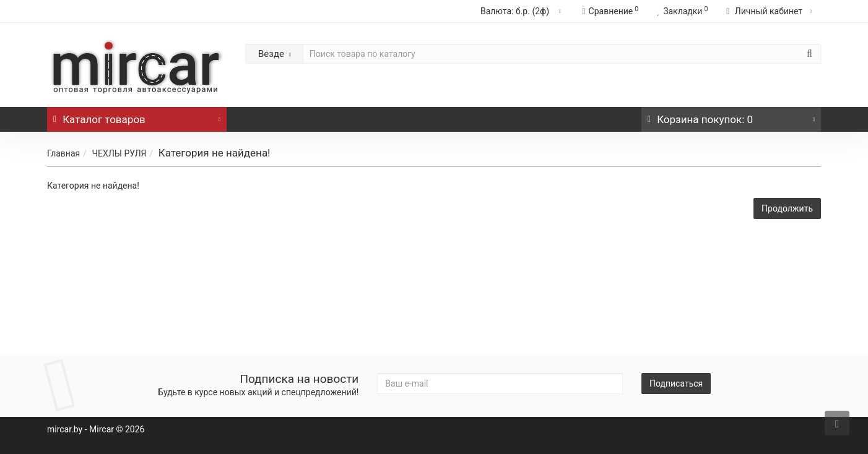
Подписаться (676, 383)
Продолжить (787, 208)
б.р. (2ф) (522, 11)
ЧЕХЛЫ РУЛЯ (119, 153)
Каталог (137, 116)
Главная (63, 153)
